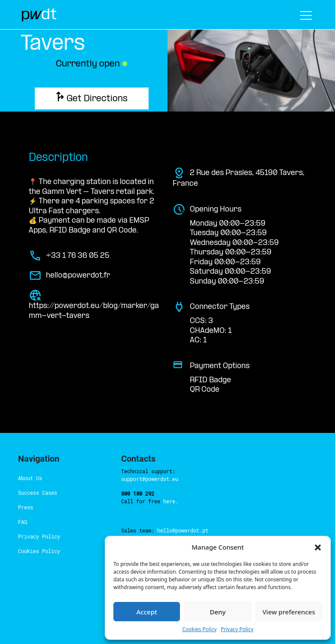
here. (171, 501)
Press (26, 507)
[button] (318, 547)
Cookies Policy (199, 629)
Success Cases (38, 493)
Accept (147, 612)
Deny (218, 612)
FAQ (23, 522)
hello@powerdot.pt (183, 530)
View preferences (289, 612)
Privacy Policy (237, 629)
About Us (30, 478)
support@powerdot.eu (150, 479)
